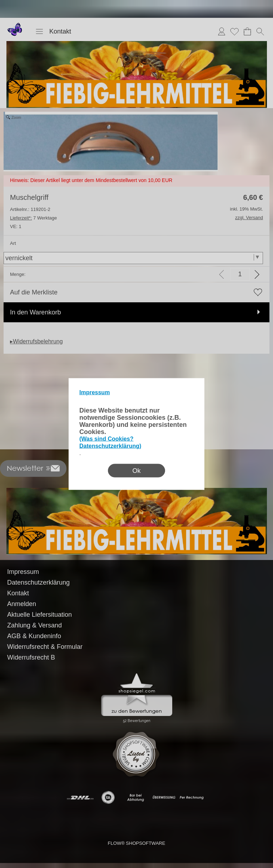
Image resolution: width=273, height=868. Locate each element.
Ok (136, 471)
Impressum (95, 392)
